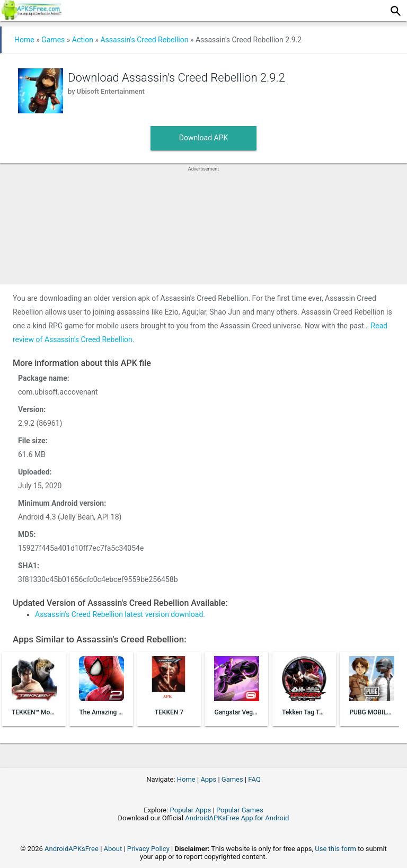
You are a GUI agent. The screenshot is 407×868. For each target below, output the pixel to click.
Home (24, 40)
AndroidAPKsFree (72, 849)
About (113, 849)
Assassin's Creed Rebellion (144, 40)
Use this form (335, 849)
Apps (208, 779)
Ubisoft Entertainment (111, 91)
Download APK (204, 138)
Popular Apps (191, 810)
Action (83, 40)
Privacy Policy (148, 849)
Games (53, 40)
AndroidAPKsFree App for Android (237, 818)
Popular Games (240, 810)
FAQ (254, 779)
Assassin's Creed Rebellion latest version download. (120, 614)
